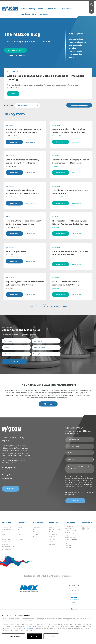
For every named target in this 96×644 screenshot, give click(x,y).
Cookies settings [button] (13, 636)
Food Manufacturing (78, 42)
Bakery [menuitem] (4, 534)
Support (69, 548)
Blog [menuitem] (35, 532)
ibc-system (22, 106)
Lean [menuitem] (51, 527)
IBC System (10, 125)
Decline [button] (51, 636)
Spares (68, 544)
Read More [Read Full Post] (14, 142)
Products (52, 9)
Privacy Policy (8, 475)
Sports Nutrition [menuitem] (7, 527)
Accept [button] (34, 636)
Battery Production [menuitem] (8, 547)
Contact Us (45, 14)
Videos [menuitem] (36, 534)
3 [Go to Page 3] (51, 306)
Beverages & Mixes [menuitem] (8, 529)
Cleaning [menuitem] (20, 539)
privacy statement (28, 628)
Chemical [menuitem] (5, 544)
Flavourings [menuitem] (5, 532)
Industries (66, 9)
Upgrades (69, 546)
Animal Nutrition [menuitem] (7, 539)
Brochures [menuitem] (37, 537)
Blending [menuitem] (20, 534)
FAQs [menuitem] (35, 529)
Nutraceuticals (75, 45)
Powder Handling (76, 51)
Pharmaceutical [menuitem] (7, 542)
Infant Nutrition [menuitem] (7, 537)
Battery (72, 57)
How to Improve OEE (16, 251)
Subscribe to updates (18, 55)
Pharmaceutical (75, 54)
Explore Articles (15, 50)
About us (48, 404)
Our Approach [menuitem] (54, 534)
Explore (11, 489)
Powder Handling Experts (32, 9)
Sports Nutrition (76, 39)
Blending (73, 48)
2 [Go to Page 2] (48, 306)
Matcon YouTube (88, 528)
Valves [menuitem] (20, 527)
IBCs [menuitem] (19, 529)
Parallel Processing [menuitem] (56, 529)
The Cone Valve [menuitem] (54, 532)
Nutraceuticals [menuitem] (7, 549)
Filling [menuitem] (19, 532)
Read (13, 94)
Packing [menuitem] (20, 537)
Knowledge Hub (27, 14)
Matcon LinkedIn (83, 528)
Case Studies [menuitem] (38, 527)
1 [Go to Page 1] (45, 306)
